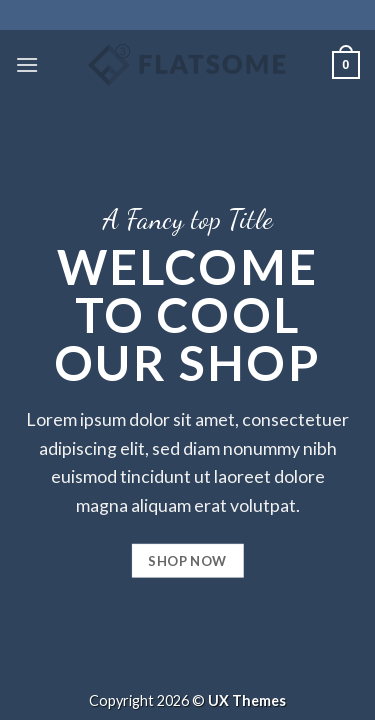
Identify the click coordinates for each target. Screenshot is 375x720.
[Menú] (27, 64)
